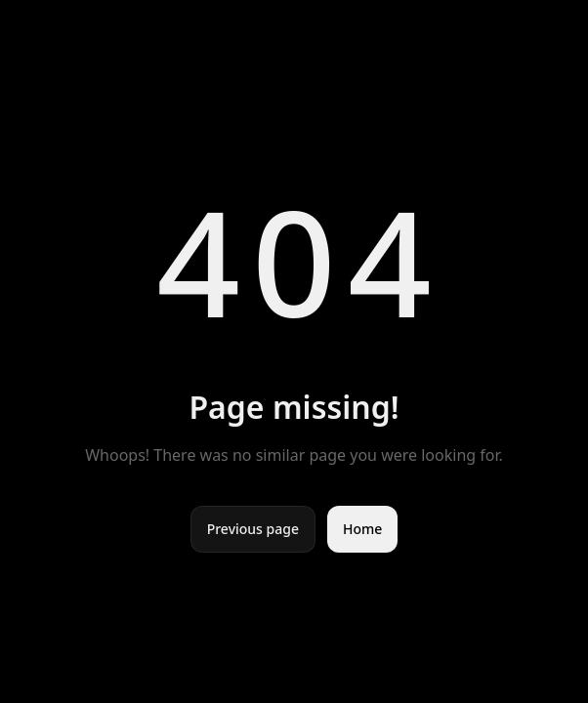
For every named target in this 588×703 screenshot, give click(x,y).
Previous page (253, 529)
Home (362, 529)
